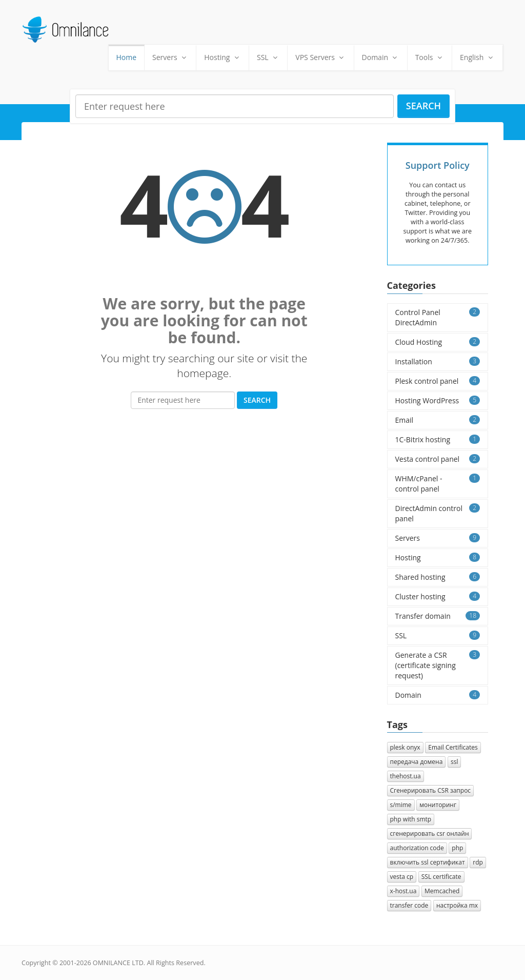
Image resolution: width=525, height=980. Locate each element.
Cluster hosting (438, 596)
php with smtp (411, 819)
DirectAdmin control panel (438, 513)
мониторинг (438, 805)
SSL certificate (441, 877)
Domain (381, 57)
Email (438, 420)
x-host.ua (403, 891)
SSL (268, 57)
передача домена (417, 762)
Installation (438, 361)
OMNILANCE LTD (118, 963)
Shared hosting (438, 577)
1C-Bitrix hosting (438, 439)
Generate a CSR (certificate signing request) (438, 665)
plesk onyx (405, 747)
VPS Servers (320, 57)
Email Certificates (453, 747)
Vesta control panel (438, 459)
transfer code (409, 905)
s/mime (401, 805)
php (457, 848)
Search (423, 106)
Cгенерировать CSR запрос (431, 790)
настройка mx (457, 905)
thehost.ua (406, 776)
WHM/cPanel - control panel (438, 484)
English (477, 57)
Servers (170, 57)
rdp (478, 862)
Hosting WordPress (438, 400)
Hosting (223, 57)
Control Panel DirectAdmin (438, 317)
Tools (430, 57)
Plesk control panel (438, 381)
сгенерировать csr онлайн (430, 834)
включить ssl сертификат (428, 862)
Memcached (442, 891)
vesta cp (402, 877)
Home (127, 57)
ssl (454, 762)
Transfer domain (438, 616)
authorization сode (417, 848)
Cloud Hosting (438, 342)
